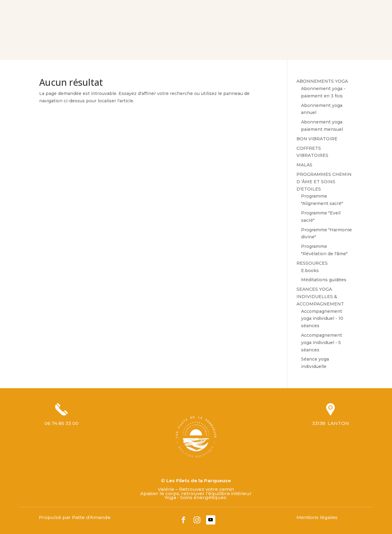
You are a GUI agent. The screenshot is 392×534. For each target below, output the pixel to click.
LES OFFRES (190, 44)
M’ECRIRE (248, 44)
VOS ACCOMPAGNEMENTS (135, 44)
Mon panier (363, 44)
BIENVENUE (51, 44)
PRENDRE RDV (280, 44)
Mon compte (349, 10)
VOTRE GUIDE (85, 44)
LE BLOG (221, 44)
